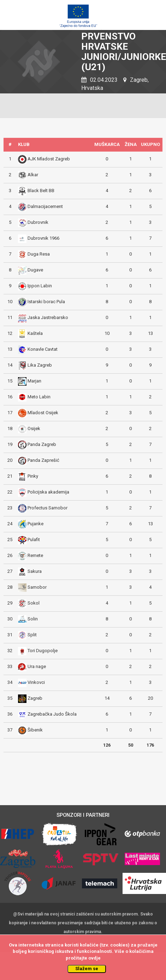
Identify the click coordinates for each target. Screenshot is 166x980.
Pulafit (34, 540)
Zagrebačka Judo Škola (52, 714)
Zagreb (35, 698)
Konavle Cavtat (43, 349)
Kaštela (35, 333)
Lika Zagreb (40, 365)
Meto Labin (39, 397)
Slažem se (87, 969)
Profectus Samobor (48, 508)
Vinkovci (36, 682)
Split (32, 635)
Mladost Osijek (43, 413)
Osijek (34, 428)
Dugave (35, 270)
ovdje (94, 958)
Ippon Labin (40, 286)
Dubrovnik (38, 222)
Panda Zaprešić (43, 460)
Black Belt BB (41, 191)
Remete (35, 555)
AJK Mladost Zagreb (49, 159)
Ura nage (37, 666)
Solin (33, 619)
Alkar (33, 175)
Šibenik (35, 730)
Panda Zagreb (42, 444)
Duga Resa (39, 254)
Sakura (35, 571)
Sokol (34, 603)
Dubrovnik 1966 (43, 238)
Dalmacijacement (45, 206)
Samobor (37, 587)
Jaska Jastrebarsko (48, 317)
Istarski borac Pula (46, 302)
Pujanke (35, 524)
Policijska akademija (48, 492)
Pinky (33, 476)
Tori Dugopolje (43, 651)
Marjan (34, 381)
